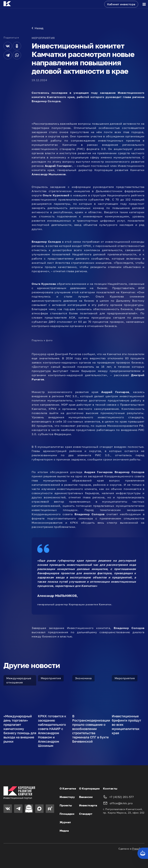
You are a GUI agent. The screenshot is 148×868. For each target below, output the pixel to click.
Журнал (65, 822)
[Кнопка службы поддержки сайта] (143, 853)
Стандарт (86, 814)
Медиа (64, 831)
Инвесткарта (88, 805)
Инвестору (67, 797)
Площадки (67, 814)
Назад (38, 28)
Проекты (66, 805)
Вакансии (86, 797)
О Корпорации (89, 788)
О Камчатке (68, 788)
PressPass (138, 849)
